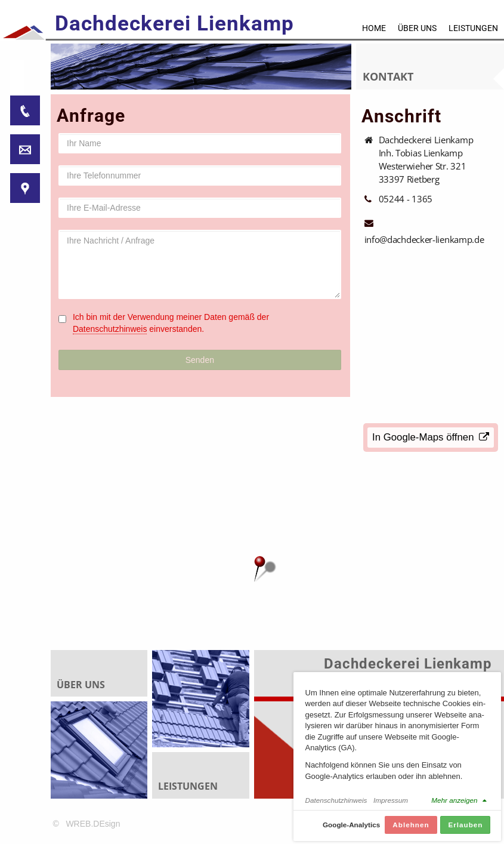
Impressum (391, 800)
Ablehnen (411, 825)
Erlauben (465, 825)
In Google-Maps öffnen (431, 437)
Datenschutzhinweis (110, 329)
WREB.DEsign (93, 824)
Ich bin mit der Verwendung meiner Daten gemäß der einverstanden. (171, 323)
